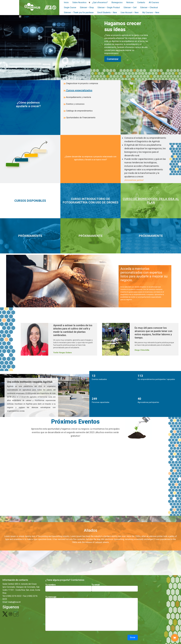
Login (24, 17)
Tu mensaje (51, 597)
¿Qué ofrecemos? (100, 2)
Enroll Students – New (107, 12)
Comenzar (113, 59)
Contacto (141, 2)
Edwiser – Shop (87, 7)
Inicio (66, 2)
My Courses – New (151, 12)
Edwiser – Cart (130, 7)
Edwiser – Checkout (149, 7)
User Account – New (130, 12)
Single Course (70, 7)
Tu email (96, 585)
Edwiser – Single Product (109, 7)
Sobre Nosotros (79, 2)
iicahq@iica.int (14, 602)
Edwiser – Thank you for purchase (79, 12)
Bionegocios (117, 2)
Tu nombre (50, 585)
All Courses (154, 2)
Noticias (130, 2)
